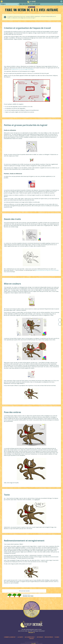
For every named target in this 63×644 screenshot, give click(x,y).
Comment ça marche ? (10, 635)
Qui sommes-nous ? (30, 635)
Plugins (57, 635)
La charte (20, 635)
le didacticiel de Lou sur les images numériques (22, 69)
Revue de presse (49, 635)
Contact (32, 636)
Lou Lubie (33, 641)
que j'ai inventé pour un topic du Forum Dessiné (47, 270)
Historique (40, 635)
